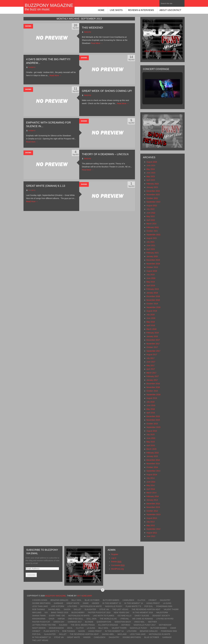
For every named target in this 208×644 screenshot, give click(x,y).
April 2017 (151, 369)
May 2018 (151, 322)
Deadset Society (161, 616)
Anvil (70, 628)
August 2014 (152, 474)
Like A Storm (58, 606)
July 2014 (151, 478)
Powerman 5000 (164, 606)
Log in (114, 558)
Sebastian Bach (123, 622)
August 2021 (152, 238)
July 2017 (151, 358)
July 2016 (151, 402)
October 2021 (152, 231)
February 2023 (153, 184)
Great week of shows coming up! (107, 91)
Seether (152, 622)
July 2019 (151, 275)
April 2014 (151, 489)
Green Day (59, 622)
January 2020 (152, 256)
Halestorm (162, 612)
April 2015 (151, 445)
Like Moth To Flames (104, 616)
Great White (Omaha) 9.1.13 (46, 186)
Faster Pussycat (41, 622)
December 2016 (153, 384)
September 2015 (153, 427)
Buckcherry (78, 612)
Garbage (58, 603)
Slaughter (90, 609)
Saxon (67, 609)
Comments (118, 565)
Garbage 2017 (75, 622)
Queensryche (104, 622)
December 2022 (153, 191)
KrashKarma (39, 619)
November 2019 (153, 264)
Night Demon (39, 628)
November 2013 (153, 507)
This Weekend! (93, 28)
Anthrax (126, 625)
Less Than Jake (40, 606)
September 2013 (153, 514)
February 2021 (153, 253)
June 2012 (151, 536)
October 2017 (152, 347)
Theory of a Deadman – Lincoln (105, 154)
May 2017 (151, 365)
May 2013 (151, 525)
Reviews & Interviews (141, 10)
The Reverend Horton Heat (146, 609)
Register (115, 554)
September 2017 (153, 351)
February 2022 (153, 227)
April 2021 (151, 249)
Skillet (77, 609)
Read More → (97, 43)
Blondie (89, 622)
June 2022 (151, 213)
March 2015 (151, 449)
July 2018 (151, 315)
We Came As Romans (143, 619)
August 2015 (152, 431)
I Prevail (124, 619)
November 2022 (153, 195)
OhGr (52, 619)
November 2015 (153, 420)
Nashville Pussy (114, 606)
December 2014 (153, 460)
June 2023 (151, 173)
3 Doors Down (40, 600)
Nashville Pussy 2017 (145, 625)
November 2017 (153, 344)
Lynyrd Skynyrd (165, 619)
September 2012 (153, 529)
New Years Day (122, 612)
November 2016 (153, 387)
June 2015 (151, 438)
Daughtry (165, 600)
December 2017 (153, 340)
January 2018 (152, 336)
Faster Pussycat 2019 (99, 612)
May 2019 (151, 282)
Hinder (95, 603)
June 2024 (151, 165)
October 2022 (152, 198)
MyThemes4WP (84, 596)
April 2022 (151, 220)
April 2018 (151, 325)
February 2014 (153, 496)
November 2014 (153, 464)
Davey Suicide (142, 616)
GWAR (86, 603)
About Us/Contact (170, 10)
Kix (46, 612)
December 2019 (153, 260)
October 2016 (152, 391)
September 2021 (153, 235)
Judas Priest (153, 603)
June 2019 (151, 278)
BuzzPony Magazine (49, 5)
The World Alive (108, 619)
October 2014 (152, 467)
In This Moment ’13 (112, 603)
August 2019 (152, 271)
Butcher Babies (111, 600)
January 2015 (152, 456)
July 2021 (151, 242)
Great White (73, 603)
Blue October (92, 600)
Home (101, 10)
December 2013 (153, 504)
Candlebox (128, 600)
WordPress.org (117, 569)
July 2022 (151, 209)
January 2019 (152, 293)
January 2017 (152, 380)
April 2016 (151, 413)
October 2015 (152, 424)
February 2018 (153, 333)
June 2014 (151, 482)
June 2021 (151, 245)
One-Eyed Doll (76, 619)
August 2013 (152, 518)
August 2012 (152, 533)
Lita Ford (72, 606)
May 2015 (151, 442)
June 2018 (151, 318)
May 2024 (151, 169)
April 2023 (151, 180)
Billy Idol (76, 600)
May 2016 (151, 409)
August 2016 (152, 398)
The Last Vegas (120, 609)
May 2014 (151, 485)
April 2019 (151, 285)
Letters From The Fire (44, 625)
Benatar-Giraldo (59, 600)
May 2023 (151, 176)
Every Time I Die (57, 616)
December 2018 (153, 296)
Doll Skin (92, 619)
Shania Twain (39, 616)
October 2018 (152, 304)
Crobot (153, 600)
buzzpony (88, 32)
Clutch (141, 600)
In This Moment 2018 (143, 612)
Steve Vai (104, 609)
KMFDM (61, 619)
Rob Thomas (39, 609)
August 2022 (152, 205)
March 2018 (151, 329)
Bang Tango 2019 (60, 612)
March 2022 (151, 224)
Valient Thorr (171, 609)
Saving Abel (54, 609)
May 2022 (151, 216)
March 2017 (151, 373)
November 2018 (153, 300)
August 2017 (152, 355)
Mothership (165, 625)
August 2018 (152, 311)
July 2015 (151, 434)
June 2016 (151, 405)
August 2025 (152, 162)
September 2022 (153, 202)
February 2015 (153, 453)
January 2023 (152, 187)
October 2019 (152, 267)
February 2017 (153, 376)
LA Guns (167, 603)
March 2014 (151, 493)
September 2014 (153, 471)
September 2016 (153, 395)
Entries (116, 562)
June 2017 (151, 362)
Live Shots (116, 10)
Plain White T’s (133, 606)
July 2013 (151, 522)
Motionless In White (91, 606)
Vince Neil (139, 622)
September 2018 (153, 307)
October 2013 (152, 511)
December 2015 (153, 416)
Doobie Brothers (41, 603)
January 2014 (152, 500)
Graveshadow (56, 628)
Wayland (37, 612)
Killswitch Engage (108, 625)
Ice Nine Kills (124, 616)
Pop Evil (149, 606)
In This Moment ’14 (134, 603)
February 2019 (153, 289)
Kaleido (63, 625)
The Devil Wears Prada (83, 625)
